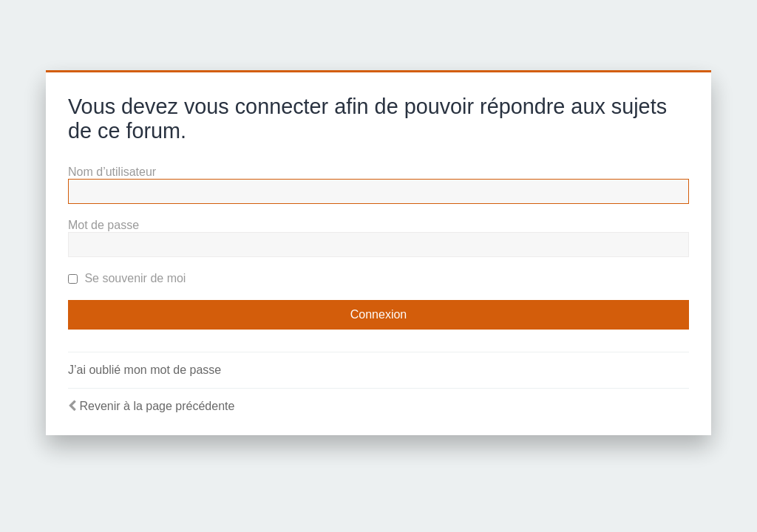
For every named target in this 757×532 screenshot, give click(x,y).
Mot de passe (103, 225)
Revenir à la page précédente (157, 406)
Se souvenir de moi (127, 278)
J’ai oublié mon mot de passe (145, 370)
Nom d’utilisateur (112, 172)
